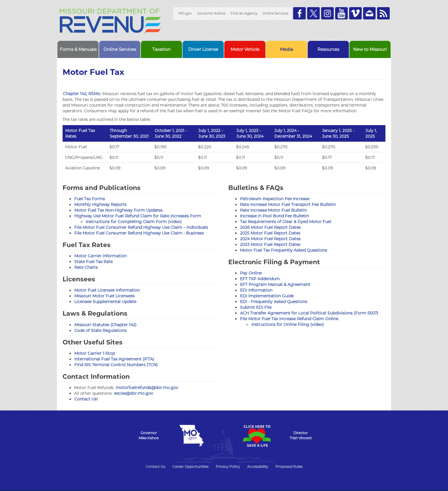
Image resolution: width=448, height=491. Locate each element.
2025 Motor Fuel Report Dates (270, 233)
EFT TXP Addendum (260, 279)
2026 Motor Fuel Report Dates (270, 227)
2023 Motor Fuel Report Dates (270, 245)
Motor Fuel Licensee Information (107, 290)
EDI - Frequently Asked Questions (274, 302)
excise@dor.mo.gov (134, 393)
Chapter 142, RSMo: (82, 94)
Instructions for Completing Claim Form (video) (134, 222)
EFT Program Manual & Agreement (275, 284)
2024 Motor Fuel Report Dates (270, 239)
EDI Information (256, 290)
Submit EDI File (256, 307)
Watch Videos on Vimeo (355, 13)
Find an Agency (244, 13)
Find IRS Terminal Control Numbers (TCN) (116, 365)
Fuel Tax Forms (90, 199)
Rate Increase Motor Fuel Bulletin (273, 210)
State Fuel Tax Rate (93, 262)
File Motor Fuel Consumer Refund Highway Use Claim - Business (139, 233)
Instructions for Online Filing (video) (288, 324)
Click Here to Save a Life (257, 436)
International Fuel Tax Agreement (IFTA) (114, 359)
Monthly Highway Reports (100, 205)
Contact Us (155, 467)
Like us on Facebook (299, 13)
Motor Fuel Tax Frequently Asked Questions (284, 250)
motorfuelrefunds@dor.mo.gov (147, 388)
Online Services (276, 13)
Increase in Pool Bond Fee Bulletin (274, 216)
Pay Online (251, 273)
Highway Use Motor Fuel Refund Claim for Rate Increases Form (138, 216)
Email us (369, 13)
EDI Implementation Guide (267, 296)
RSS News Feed (383, 13)
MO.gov (185, 13)
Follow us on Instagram (327, 13)
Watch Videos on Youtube (341, 13)
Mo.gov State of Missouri (191, 436)
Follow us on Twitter (313, 13)
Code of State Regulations (100, 330)
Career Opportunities (190, 467)
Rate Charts (86, 267)
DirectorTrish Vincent (301, 435)
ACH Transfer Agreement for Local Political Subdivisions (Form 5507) (309, 313)
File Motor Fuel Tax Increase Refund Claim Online (289, 319)
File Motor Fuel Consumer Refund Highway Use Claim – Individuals (141, 227)
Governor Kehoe (211, 13)
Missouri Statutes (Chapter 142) (105, 325)
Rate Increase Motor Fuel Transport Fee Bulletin (288, 205)
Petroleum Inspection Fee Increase (275, 199)
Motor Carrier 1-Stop (95, 353)
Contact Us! (86, 399)
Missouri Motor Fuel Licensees (104, 296)
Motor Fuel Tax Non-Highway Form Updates (118, 210)
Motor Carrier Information (100, 256)
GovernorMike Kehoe (149, 435)
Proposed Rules (289, 467)
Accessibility (258, 467)
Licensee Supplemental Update (105, 302)
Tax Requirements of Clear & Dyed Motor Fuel (286, 222)
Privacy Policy (228, 467)
